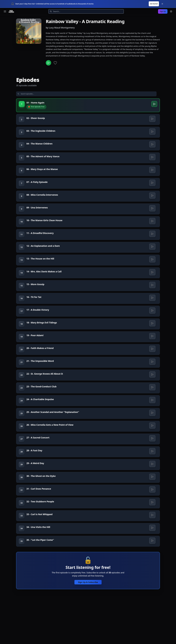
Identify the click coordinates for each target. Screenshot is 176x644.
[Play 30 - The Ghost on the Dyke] (152, 508)
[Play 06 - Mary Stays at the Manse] (152, 169)
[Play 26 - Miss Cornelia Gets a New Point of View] (152, 452)
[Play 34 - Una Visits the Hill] (152, 564)
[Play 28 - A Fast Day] (152, 480)
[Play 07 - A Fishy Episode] (152, 183)
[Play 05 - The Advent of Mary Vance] (152, 155)
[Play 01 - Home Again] (154, 98)
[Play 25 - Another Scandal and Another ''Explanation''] (152, 437)
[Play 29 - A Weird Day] (152, 494)
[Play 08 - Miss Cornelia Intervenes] (152, 198)
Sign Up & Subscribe (88, 621)
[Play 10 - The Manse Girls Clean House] (152, 226)
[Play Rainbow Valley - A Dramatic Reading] (49, 55)
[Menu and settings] (171, 4)
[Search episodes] (34, 87)
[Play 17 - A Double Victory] (152, 325)
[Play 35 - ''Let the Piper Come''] (152, 578)
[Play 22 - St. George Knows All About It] (152, 395)
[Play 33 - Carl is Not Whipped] (152, 550)
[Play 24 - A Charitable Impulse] (152, 423)
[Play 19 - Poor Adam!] (152, 353)
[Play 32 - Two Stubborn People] (152, 536)
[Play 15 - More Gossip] (152, 296)
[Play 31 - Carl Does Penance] (152, 522)
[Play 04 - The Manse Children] (152, 141)
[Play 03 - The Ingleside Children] (152, 127)
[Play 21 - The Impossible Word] (152, 381)
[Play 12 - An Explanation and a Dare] (152, 254)
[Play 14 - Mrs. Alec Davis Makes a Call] (152, 282)
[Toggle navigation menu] (5, 4)
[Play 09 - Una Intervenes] (152, 212)
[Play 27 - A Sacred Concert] (152, 466)
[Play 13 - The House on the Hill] (152, 268)
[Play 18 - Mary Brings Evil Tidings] (152, 339)
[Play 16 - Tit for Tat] (152, 310)
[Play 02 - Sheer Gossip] (152, 113)
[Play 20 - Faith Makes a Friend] (152, 367)
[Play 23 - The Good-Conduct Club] (152, 409)
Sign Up (163, 4)
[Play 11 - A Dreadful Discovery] (152, 240)
